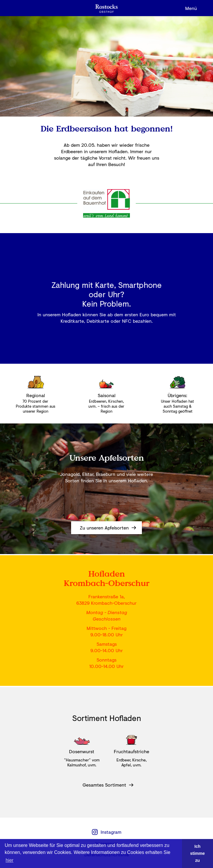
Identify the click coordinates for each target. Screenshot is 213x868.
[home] (106, 8)
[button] (191, 8)
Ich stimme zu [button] (197, 853)
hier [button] (10, 860)
